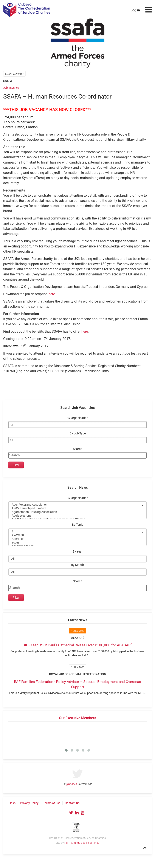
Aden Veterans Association (75, 505)
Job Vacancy (11, 88)
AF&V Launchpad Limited (75, 508)
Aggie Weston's (75, 516)
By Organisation (77, 418)
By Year (78, 552)
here (52, 294)
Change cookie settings (85, 843)
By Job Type (78, 433)
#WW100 (75, 535)
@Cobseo (72, 784)
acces (75, 543)
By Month (77, 565)
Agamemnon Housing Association (75, 512)
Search (78, 449)
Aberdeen (75, 539)
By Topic (77, 525)
